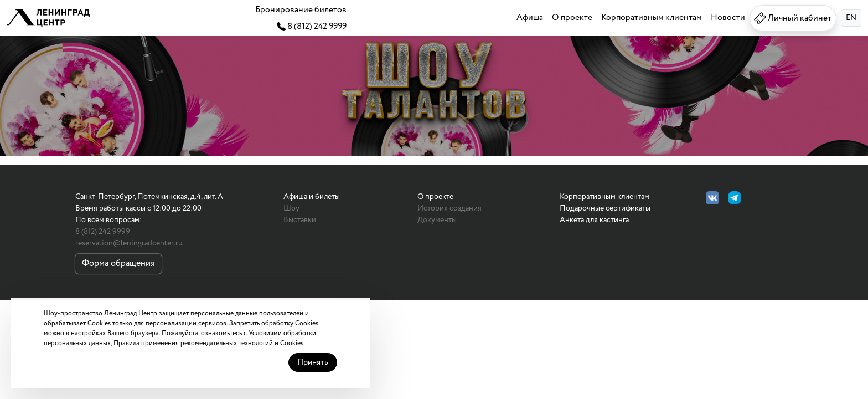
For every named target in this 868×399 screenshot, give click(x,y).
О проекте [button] (568, 17)
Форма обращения (118, 264)
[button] (48, 18)
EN (851, 18)
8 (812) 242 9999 (103, 232)
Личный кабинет (791, 18)
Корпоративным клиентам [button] (649, 17)
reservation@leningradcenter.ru (129, 243)
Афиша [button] (525, 17)
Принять (334, 339)
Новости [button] (726, 17)
